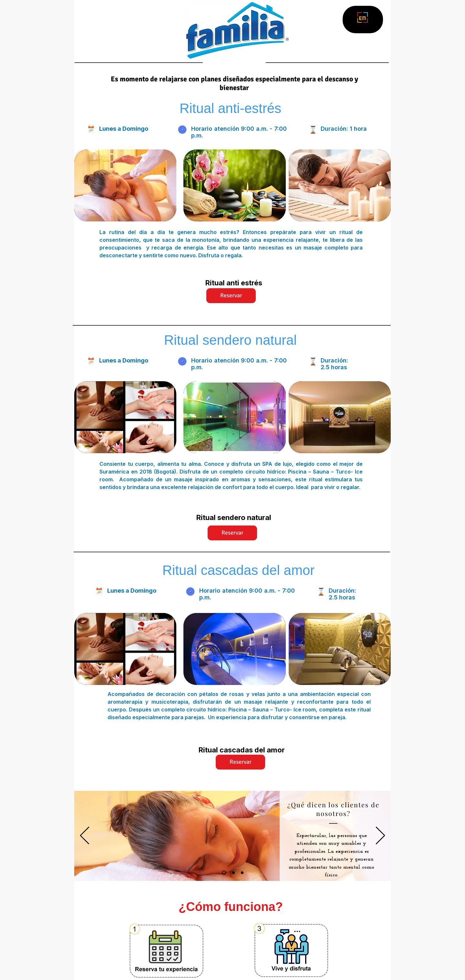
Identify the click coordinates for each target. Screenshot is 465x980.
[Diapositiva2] (233, 873)
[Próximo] (380, 836)
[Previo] (85, 836)
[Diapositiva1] (224, 873)
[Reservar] (231, 296)
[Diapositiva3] (242, 873)
